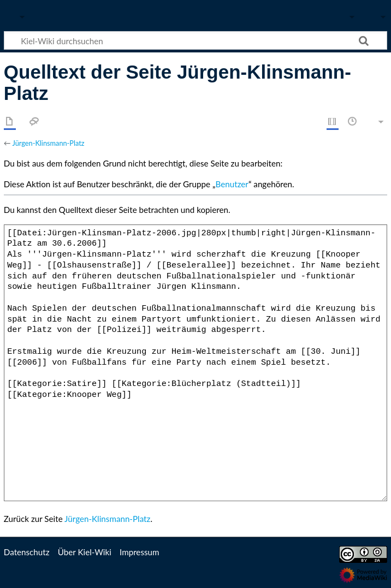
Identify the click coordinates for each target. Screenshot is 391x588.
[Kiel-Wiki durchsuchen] (195, 40)
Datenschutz (27, 552)
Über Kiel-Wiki (85, 552)
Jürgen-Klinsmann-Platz (48, 143)
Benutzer (232, 184)
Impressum (140, 552)
